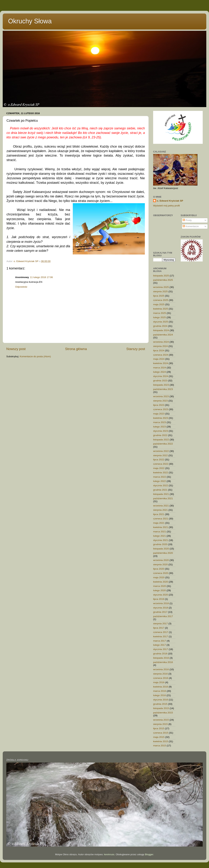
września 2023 (161, 396)
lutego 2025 (160, 317)
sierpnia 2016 (160, 674)
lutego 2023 (160, 427)
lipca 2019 (159, 599)
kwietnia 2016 (161, 687)
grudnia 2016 (160, 654)
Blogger (149, 854)
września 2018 (161, 603)
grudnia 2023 (160, 381)
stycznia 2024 (161, 376)
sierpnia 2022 (160, 455)
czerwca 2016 (161, 678)
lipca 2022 (159, 460)
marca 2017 (160, 641)
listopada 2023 (161, 385)
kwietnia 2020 (161, 582)
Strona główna (76, 349)
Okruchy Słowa (30, 21)
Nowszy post (16, 349)
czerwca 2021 (161, 519)
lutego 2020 (160, 590)
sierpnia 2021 (160, 510)
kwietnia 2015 (161, 741)
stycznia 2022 (161, 485)
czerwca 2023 (161, 409)
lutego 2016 (160, 695)
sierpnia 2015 (160, 724)
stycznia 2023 (161, 431)
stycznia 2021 (161, 540)
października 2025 (163, 280)
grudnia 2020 (160, 544)
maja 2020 (159, 577)
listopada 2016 (161, 658)
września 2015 (161, 720)
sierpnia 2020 (160, 564)
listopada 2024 (161, 330)
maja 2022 (159, 468)
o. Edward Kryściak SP (170, 201)
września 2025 (161, 287)
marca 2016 (160, 691)
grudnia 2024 (160, 326)
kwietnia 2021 (161, 527)
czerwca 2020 (161, 573)
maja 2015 (159, 737)
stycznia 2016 (161, 700)
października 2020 (163, 553)
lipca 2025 (159, 296)
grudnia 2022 (160, 435)
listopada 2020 (161, 549)
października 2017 (163, 616)
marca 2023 (160, 422)
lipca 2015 (159, 728)
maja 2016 (159, 682)
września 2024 (161, 342)
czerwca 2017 (161, 632)
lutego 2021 (160, 536)
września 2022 (161, 451)
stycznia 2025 (161, 322)
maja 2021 (159, 523)
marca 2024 (160, 368)
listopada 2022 (161, 440)
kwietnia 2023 (161, 418)
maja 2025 (159, 304)
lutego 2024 (160, 372)
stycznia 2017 (161, 649)
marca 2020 (160, 586)
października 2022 (163, 444)
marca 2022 (160, 477)
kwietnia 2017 (161, 636)
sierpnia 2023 (160, 401)
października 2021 (163, 498)
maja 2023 (159, 414)
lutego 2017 (160, 645)
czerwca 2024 (161, 355)
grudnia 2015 (160, 704)
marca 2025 (160, 313)
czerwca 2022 (161, 464)
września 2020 (161, 560)
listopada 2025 (161, 276)
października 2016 (163, 662)
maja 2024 (159, 359)
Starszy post (136, 349)
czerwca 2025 (161, 300)
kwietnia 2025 (161, 309)
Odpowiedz (21, 287)
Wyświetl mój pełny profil (166, 206)
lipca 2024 (159, 350)
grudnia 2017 (160, 612)
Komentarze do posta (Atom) (35, 356)
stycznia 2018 (161, 608)
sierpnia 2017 (160, 624)
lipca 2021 (159, 514)
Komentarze (191, 226)
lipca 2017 (159, 628)
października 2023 (163, 389)
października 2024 (163, 335)
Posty (187, 220)
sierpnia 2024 (160, 346)
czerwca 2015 (161, 733)
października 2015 (163, 713)
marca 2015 (160, 746)
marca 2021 (160, 532)
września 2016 (161, 669)
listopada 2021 (161, 494)
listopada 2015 (161, 708)
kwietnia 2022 (161, 473)
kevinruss (109, 854)
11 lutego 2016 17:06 (42, 277)
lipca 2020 (159, 569)
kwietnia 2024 (161, 363)
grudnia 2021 (160, 490)
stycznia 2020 (161, 595)
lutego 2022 (160, 481)
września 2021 (161, 506)
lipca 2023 (159, 405)
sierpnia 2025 (160, 291)
